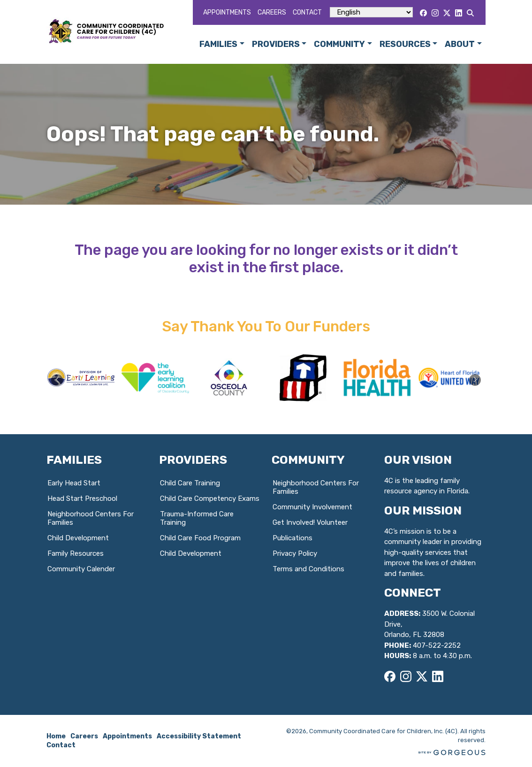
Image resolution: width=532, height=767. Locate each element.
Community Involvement (312, 507)
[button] (475, 380)
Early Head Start (74, 483)
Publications (293, 538)
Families (218, 44)
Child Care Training (190, 483)
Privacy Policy (295, 553)
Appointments (227, 12)
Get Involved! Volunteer (310, 522)
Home (56, 736)
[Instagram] (435, 13)
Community (339, 44)
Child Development (78, 538)
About (460, 44)
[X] (447, 13)
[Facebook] (423, 13)
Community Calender (81, 569)
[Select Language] (371, 12)
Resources (405, 44)
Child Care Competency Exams (210, 499)
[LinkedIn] (459, 13)
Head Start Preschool (82, 499)
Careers (272, 12)
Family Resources (76, 553)
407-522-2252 (437, 645)
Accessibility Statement (199, 736)
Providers (276, 44)
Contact (307, 12)
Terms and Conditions (308, 569)
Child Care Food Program (200, 538)
